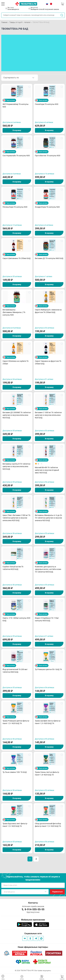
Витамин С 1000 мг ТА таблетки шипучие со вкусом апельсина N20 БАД (48, 415)
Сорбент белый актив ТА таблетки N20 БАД (13, 568)
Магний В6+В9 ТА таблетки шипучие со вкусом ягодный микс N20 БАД (47, 470)
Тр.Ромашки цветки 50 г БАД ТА (48, 669)
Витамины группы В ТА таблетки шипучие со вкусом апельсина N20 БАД (16, 466)
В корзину (17, 130)
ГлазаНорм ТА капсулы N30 (47, 104)
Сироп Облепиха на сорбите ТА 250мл (16, 362)
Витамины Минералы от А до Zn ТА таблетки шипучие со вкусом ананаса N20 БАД (48, 518)
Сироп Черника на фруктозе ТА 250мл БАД (48, 362)
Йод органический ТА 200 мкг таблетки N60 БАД (15, 671)
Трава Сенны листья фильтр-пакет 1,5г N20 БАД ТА (47, 773)
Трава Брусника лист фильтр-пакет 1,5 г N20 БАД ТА (15, 825)
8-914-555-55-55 (34, 909)
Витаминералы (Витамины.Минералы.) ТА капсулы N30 (14, 312)
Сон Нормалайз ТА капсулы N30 (16, 156)
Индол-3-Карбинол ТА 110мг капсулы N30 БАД (47, 619)
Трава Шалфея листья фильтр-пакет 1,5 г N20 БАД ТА (48, 722)
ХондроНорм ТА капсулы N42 (47, 207)
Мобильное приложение (33, 920)
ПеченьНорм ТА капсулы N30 (15, 207)
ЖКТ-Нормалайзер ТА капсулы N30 (16, 105)
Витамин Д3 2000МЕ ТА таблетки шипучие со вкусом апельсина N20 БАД (17, 415)
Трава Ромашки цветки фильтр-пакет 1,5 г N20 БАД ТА (16, 722)
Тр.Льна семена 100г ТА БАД (15, 772)
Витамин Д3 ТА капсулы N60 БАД (49, 258)
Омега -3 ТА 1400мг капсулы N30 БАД (16, 619)
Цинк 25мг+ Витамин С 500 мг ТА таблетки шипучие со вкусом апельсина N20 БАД (16, 518)
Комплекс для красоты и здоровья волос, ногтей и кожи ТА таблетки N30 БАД (48, 569)
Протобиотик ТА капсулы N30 (48, 156)
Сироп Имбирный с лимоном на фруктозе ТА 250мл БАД (48, 311)
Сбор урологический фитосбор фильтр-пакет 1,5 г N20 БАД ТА (48, 825)
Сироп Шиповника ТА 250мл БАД (17, 258)
